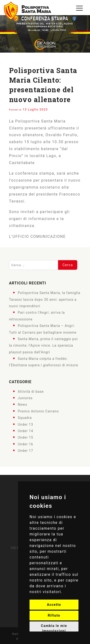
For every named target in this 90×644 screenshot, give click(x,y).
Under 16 (25, 444)
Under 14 (25, 431)
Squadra (25, 418)
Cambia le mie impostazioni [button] (54, 628)
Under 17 (25, 451)
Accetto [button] (54, 605)
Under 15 (25, 437)
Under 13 (25, 424)
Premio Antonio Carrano (38, 411)
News (22, 405)
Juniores (25, 398)
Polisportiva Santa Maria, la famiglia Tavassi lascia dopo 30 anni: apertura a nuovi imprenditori (45, 299)
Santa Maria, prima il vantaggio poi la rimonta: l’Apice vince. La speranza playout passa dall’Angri (43, 346)
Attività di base (31, 391)
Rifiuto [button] (54, 615)
